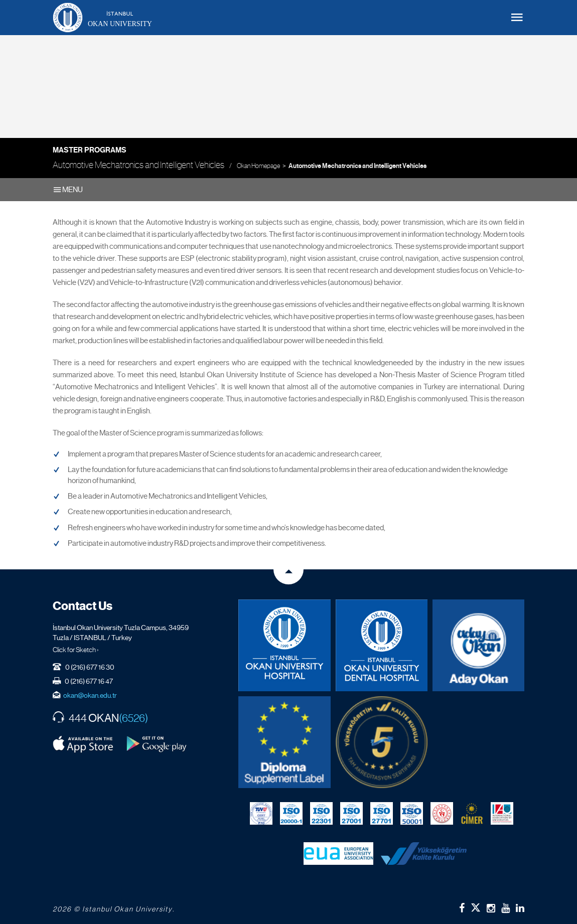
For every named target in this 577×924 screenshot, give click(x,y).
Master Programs (90, 150)
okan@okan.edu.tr (90, 695)
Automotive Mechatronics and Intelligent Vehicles (357, 166)
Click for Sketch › (76, 650)
